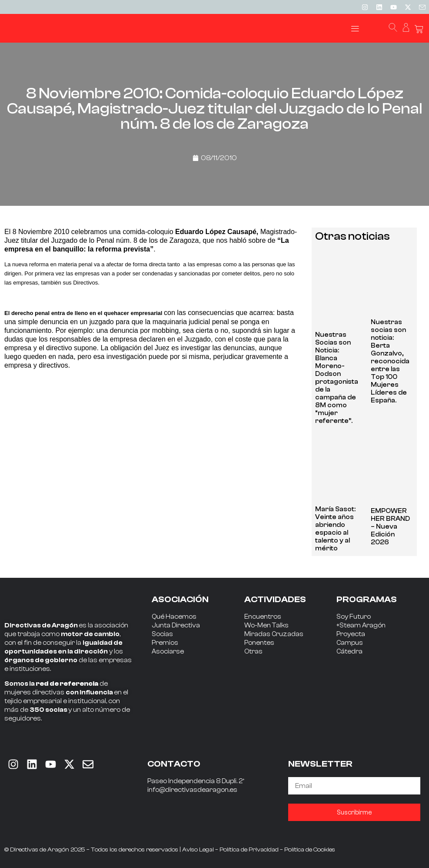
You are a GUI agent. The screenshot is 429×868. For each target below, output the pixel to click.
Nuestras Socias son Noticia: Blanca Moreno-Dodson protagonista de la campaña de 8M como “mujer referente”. (337, 378)
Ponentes (259, 643)
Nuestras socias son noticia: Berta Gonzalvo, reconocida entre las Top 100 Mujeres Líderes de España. (390, 361)
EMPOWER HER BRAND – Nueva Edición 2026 (390, 527)
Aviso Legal (198, 850)
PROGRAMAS (367, 599)
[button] (355, 28)
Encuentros (263, 617)
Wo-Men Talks (266, 625)
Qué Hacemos (174, 617)
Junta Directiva (176, 625)
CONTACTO (174, 764)
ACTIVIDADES (275, 599)
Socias (162, 634)
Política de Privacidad (249, 850)
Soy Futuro (354, 617)
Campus (350, 643)
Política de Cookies (310, 850)
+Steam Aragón (361, 625)
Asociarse (168, 652)
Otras (253, 652)
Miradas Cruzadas (274, 634)
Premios (165, 643)
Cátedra (349, 652)
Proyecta (351, 634)
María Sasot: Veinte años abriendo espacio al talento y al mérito (335, 529)
